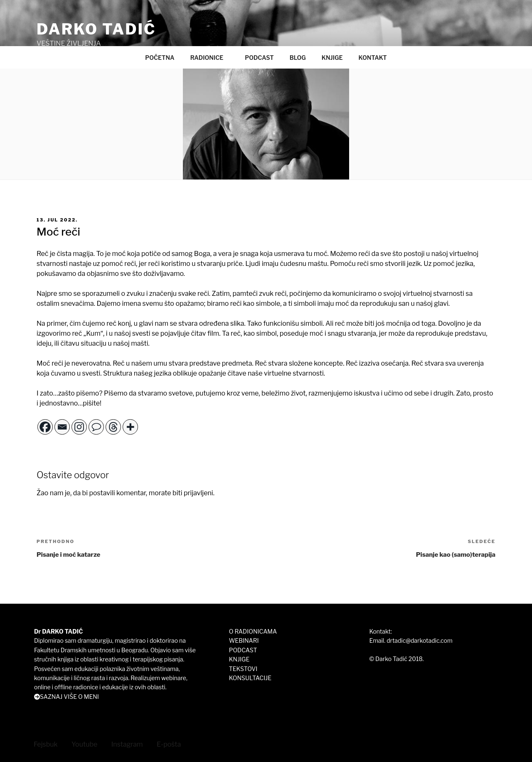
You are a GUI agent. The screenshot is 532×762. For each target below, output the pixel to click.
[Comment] (96, 427)
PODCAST (259, 58)
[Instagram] (79, 427)
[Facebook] (45, 427)
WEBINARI (244, 640)
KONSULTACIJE (250, 678)
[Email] (62, 427)
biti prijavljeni (193, 493)
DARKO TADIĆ (96, 29)
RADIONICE (211, 58)
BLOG (298, 58)
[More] (130, 427)
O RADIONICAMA (253, 631)
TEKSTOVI (243, 669)
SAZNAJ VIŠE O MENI (69, 697)
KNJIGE (332, 58)
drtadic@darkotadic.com (419, 640)
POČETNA (160, 58)
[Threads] (113, 427)
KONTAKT (372, 58)
